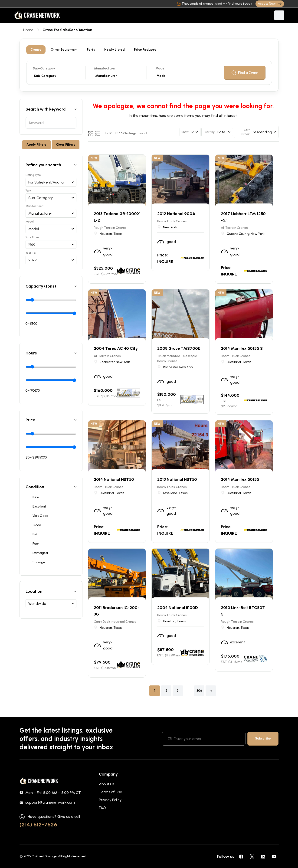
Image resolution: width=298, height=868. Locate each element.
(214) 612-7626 (38, 824)
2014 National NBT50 (114, 479)
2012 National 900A (176, 214)
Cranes (36, 50)
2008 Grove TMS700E (179, 348)
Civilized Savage (44, 856)
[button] (211, 691)
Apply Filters (36, 145)
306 (199, 691)
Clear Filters (66, 145)
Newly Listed (115, 50)
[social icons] (241, 856)
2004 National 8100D (178, 608)
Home (28, 30)
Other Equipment (64, 50)
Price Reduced (145, 50)
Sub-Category (44, 68)
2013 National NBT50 (177, 479)
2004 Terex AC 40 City (116, 348)
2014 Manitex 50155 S (242, 348)
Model (160, 68)
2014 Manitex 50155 (240, 479)
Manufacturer (105, 68)
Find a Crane (245, 73)
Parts (91, 50)
